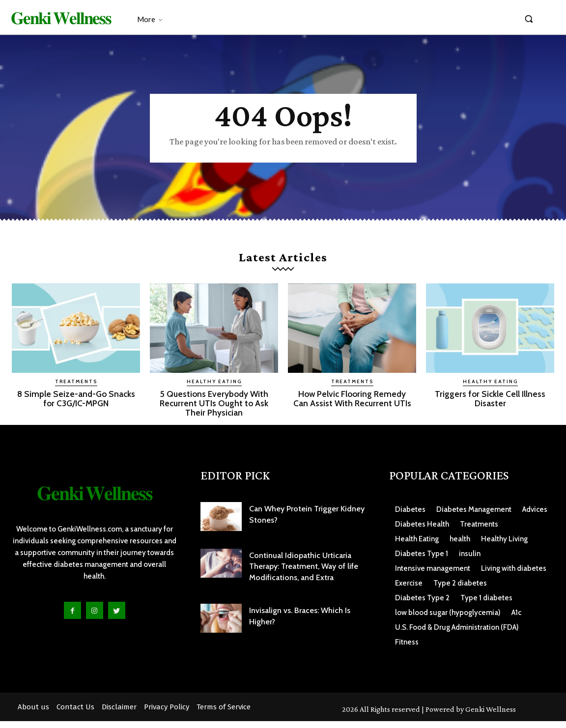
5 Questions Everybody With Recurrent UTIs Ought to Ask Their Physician (214, 410)
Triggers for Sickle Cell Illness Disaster (490, 405)
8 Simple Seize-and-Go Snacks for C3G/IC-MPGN (76, 405)
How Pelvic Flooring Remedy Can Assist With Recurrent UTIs (352, 410)
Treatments (76, 388)
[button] (529, 19)
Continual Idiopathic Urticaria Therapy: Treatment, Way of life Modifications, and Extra (304, 573)
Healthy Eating (214, 388)
